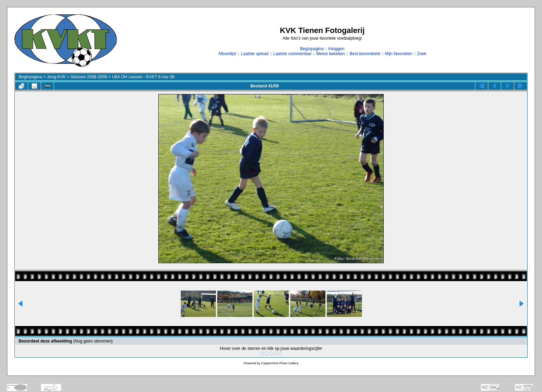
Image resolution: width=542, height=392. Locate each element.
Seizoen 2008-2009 (89, 77)
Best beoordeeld (365, 54)
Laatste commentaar (292, 54)
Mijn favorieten (398, 54)
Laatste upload (255, 54)
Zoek (422, 54)
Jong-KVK (56, 77)
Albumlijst (227, 54)
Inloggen (336, 49)
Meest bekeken (331, 54)
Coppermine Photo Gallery (280, 363)
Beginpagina (312, 49)
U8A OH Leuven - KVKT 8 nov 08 (143, 77)
